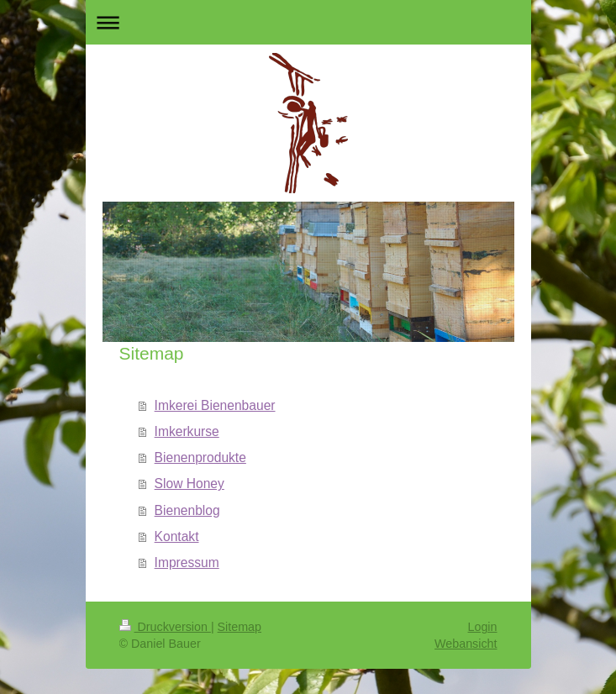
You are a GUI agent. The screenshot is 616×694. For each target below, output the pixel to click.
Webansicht (466, 644)
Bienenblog (187, 510)
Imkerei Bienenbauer (215, 405)
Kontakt (177, 536)
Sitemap (240, 627)
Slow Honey (190, 484)
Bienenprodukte (200, 457)
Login (483, 627)
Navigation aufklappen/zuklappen (308, 22)
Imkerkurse (187, 431)
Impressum (187, 563)
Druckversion (165, 627)
